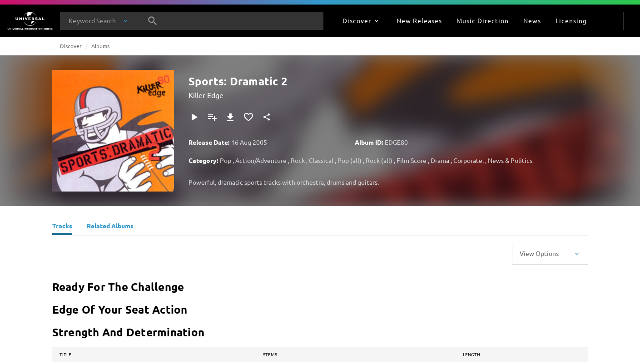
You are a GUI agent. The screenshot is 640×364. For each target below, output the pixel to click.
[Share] (267, 117)
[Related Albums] (110, 227)
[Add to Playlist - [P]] (212, 117)
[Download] (230, 117)
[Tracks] (62, 227)
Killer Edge (206, 95)
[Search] (153, 21)
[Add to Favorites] (248, 117)
